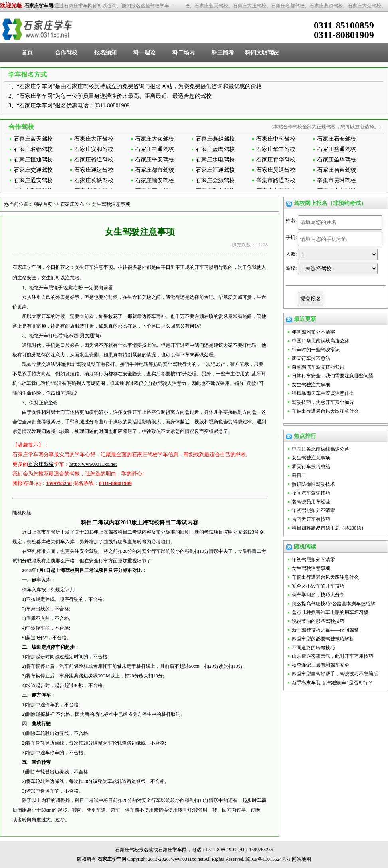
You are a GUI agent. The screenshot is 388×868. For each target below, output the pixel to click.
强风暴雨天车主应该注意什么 (323, 393)
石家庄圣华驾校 (337, 160)
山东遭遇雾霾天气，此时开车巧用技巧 (333, 656)
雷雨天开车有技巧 (311, 519)
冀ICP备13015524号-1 (268, 859)
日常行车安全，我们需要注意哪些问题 (333, 376)
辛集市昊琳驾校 (337, 180)
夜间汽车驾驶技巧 (311, 493)
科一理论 (145, 53)
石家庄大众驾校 (154, 139)
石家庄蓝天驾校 (33, 139)
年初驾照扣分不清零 (313, 332)
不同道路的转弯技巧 (313, 648)
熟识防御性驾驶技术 (313, 484)
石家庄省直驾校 (337, 170)
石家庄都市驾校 (154, 170)
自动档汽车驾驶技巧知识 (318, 367)
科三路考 (223, 53)
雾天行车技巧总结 (311, 358)
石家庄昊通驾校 (276, 170)
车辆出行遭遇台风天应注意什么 (325, 411)
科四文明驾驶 (262, 53)
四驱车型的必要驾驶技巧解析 (323, 639)
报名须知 (105, 53)
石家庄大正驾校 (94, 139)
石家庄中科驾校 (276, 139)
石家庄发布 (72, 204)
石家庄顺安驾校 (154, 180)
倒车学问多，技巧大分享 (318, 595)
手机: (291, 237)
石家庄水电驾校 (215, 160)
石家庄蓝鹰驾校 (215, 149)
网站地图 (301, 859)
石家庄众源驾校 (215, 180)
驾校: (291, 268)
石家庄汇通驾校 (215, 170)
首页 (27, 53)
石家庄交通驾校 (33, 170)
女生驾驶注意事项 (111, 204)
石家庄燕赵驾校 (215, 139)
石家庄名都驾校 (33, 149)
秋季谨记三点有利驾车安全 (321, 665)
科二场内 (184, 53)
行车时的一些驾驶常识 (316, 350)
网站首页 (43, 204)
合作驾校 (66, 53)
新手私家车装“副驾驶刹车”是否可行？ (332, 683)
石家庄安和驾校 (94, 149)
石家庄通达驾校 (94, 170)
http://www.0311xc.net (93, 464)
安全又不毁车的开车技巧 (318, 586)
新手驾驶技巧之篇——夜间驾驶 (325, 630)
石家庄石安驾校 (337, 139)
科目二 (299, 475)
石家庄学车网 (39, 6)
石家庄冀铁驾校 (94, 180)
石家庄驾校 (41, 464)
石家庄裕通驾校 (94, 160)
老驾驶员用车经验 (311, 502)
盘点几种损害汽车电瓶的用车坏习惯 (330, 612)
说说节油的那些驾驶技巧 (318, 621)
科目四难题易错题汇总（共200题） (329, 528)
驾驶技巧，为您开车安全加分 (323, 402)
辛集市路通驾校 (276, 180)
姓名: (291, 220)
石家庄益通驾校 (337, 149)
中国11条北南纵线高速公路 (321, 341)
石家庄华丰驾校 (276, 149)
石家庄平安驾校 (154, 160)
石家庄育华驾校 (276, 160)
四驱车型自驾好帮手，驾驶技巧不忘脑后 (335, 674)
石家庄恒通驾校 (33, 160)
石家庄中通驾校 (154, 149)
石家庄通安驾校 (33, 180)
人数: (291, 254)
